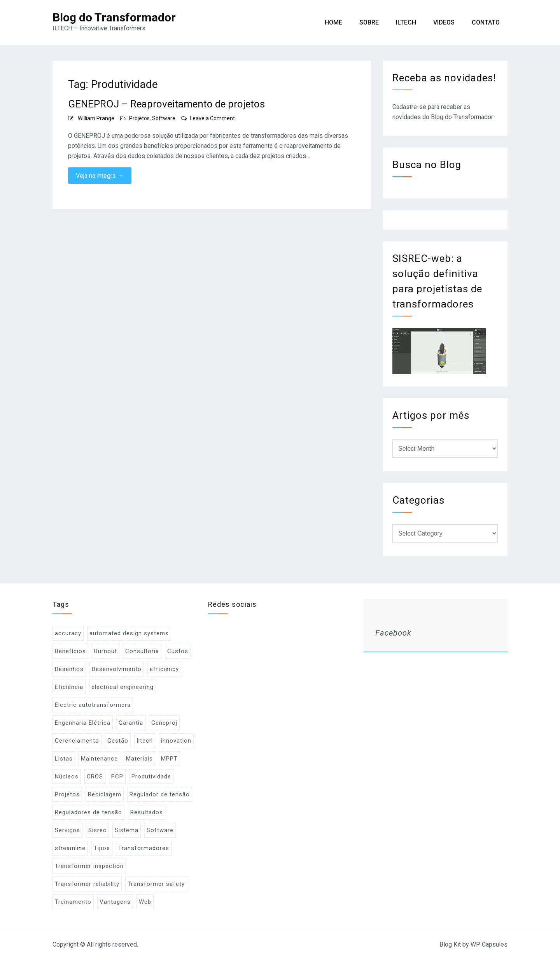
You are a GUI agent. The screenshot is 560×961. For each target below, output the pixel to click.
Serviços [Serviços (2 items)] (67, 830)
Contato (486, 22)
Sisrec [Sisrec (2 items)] (97, 830)
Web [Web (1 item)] (145, 902)
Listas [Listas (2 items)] (64, 759)
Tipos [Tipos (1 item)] (102, 848)
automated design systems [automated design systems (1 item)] (129, 633)
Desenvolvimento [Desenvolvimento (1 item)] (117, 669)
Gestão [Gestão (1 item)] (118, 741)
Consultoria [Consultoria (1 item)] (142, 651)
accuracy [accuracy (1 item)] (68, 633)
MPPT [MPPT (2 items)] (169, 759)
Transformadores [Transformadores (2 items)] (144, 848)
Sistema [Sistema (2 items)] (127, 830)
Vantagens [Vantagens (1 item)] (115, 902)
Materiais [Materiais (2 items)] (139, 759)
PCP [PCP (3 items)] (117, 777)
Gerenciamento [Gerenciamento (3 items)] (77, 741)
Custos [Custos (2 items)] (178, 651)
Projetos (139, 118)
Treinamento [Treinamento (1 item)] (73, 902)
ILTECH (406, 22)
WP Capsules (489, 944)
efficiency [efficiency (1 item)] (164, 669)
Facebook (393, 633)
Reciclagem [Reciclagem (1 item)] (105, 794)
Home (333, 22)
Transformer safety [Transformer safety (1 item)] (156, 884)
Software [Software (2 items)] (160, 830)
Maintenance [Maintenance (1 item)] (99, 759)
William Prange (96, 118)
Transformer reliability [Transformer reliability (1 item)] (87, 884)
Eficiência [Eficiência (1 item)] (69, 687)
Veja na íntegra (100, 176)
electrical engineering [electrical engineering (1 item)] (122, 687)
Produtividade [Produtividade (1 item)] (151, 777)
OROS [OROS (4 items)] (95, 777)
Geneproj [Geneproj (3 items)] (164, 723)
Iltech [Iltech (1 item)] (145, 741)
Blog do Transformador (114, 17)
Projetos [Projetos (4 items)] (67, 794)
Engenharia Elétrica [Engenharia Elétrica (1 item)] (83, 723)
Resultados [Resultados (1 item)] (147, 812)
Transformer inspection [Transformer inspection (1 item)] (89, 866)
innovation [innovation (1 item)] (176, 741)
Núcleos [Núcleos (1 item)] (67, 777)
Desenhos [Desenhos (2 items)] (69, 669)
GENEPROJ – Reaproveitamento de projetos (166, 104)
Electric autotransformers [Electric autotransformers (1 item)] (93, 705)
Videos (444, 22)
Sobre (369, 22)
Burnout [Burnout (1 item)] (106, 651)
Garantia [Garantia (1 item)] (131, 723)
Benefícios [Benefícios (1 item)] (70, 651)
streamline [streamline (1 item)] (70, 848)
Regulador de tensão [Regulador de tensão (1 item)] (160, 794)
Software (164, 118)
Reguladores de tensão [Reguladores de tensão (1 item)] (88, 812)
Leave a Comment (212, 118)
